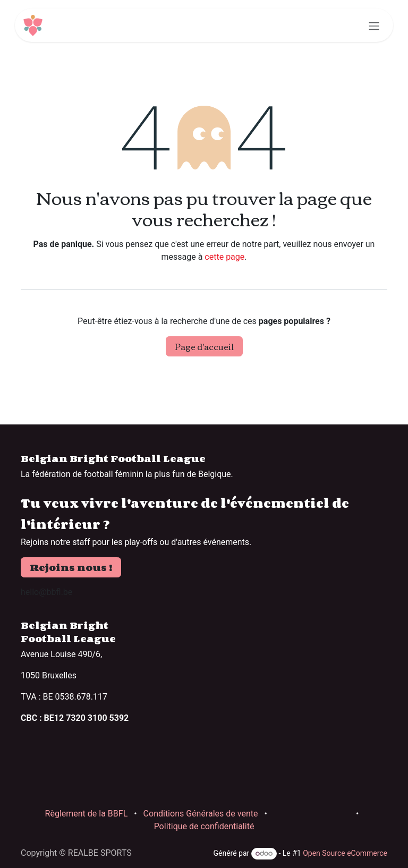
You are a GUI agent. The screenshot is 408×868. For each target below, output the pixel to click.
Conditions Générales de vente (201, 814)
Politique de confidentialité (204, 826)
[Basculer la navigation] (374, 25)
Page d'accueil (204, 346)
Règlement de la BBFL (87, 814)
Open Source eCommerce (345, 853)
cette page (224, 257)
